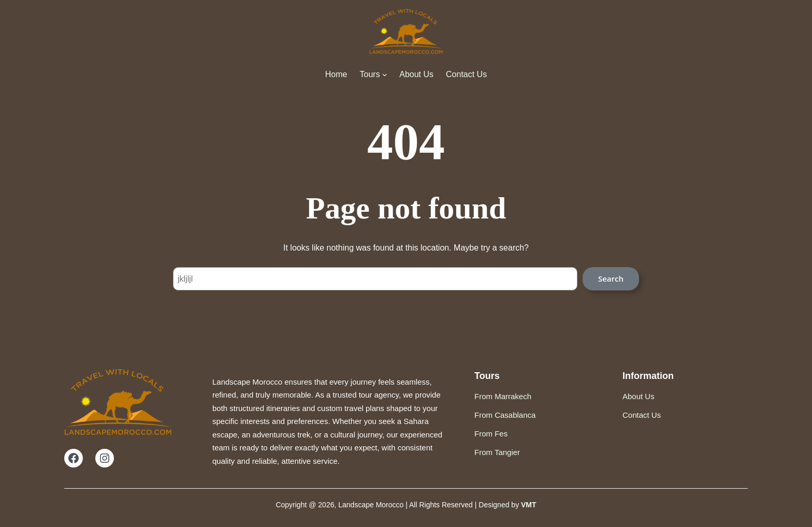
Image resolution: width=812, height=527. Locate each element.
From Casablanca (505, 415)
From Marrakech (503, 396)
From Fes (491, 434)
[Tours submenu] (385, 75)
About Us (639, 396)
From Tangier (497, 452)
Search (611, 279)
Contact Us (642, 415)
